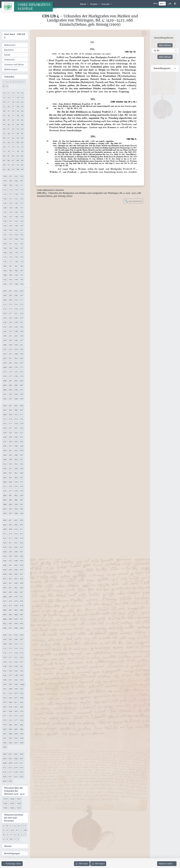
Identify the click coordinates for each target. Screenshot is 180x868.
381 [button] (10, 495)
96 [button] (9, 169)
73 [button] (18, 147)
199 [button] (22, 284)
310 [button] (16, 415)
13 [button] (18, 93)
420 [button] (5, 543)
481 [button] (10, 610)
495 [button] (22, 624)
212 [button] (5, 304)
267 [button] (22, 363)
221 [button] (10, 313)
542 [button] (16, 680)
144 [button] (5, 226)
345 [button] (10, 455)
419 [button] (22, 538)
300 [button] (5, 406)
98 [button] (18, 169)
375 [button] (22, 486)
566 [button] (22, 707)
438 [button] (16, 561)
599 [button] (5, 747)
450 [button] (16, 574)
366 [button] (16, 477)
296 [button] (5, 399)
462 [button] (16, 588)
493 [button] (10, 624)
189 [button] (10, 275)
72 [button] (13, 147)
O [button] (7, 835)
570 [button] (22, 711)
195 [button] (22, 280)
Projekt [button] (94, 4)
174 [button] (16, 257)
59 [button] (22, 134)
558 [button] (22, 698)
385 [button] (10, 500)
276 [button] (5, 376)
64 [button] (22, 138)
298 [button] (16, 399)
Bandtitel (9, 50)
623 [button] (22, 777)
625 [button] (10, 781)
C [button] (11, 826)
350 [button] (16, 460)
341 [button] (10, 451)
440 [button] (5, 565)
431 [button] (22, 552)
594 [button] (22, 738)
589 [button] (16, 734)
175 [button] (22, 257)
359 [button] (22, 468)
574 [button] (22, 716)
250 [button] (16, 345)
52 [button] (13, 129)
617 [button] (10, 772)
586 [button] (22, 729)
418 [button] (16, 538)
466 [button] (16, 592)
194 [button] (16, 280)
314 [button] (16, 419)
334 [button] (16, 442)
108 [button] (5, 185)
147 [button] (22, 226)
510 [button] (16, 644)
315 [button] (22, 419)
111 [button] (22, 185)
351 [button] (22, 460)
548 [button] (10, 689)
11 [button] (9, 93)
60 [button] (4, 138)
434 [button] (16, 556)
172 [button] (5, 257)
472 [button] (5, 601)
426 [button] (16, 547)
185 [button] (10, 271)
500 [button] (5, 635)
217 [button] (10, 309)
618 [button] (16, 772)
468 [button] (5, 597)
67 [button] (13, 142)
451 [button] (22, 574)
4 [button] (14, 82)
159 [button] (22, 239)
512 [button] (5, 648)
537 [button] (10, 675)
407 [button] (22, 525)
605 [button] (10, 759)
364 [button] (5, 477)
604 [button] (5, 759)
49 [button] (22, 125)
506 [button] (16, 639)
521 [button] (10, 657)
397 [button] (10, 513)
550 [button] (22, 689)
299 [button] (22, 399)
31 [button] (9, 111)
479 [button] (22, 606)
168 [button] (5, 253)
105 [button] (10, 181)
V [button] (7, 839)
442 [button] (16, 565)
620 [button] (5, 777)
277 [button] (10, 376)
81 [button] (9, 156)
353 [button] (10, 464)
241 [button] (10, 336)
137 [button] (10, 217)
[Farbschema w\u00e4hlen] (175, 4)
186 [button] (16, 271)
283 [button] (22, 381)
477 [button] (10, 606)
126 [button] (16, 203)
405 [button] (10, 525)
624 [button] (5, 781)
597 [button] (16, 743)
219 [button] (22, 309)
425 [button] (10, 547)
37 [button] (13, 116)
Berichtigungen (12, 853)
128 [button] (5, 208)
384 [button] (5, 500)
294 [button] (16, 394)
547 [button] (5, 689)
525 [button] (10, 662)
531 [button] (22, 666)
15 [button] (4, 98)
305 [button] (10, 410)
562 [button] (22, 702)
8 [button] (4, 86)
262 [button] (16, 358)
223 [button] (22, 313)
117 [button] (10, 194)
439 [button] (22, 561)
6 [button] (20, 82)
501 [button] (10, 635)
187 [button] (22, 271)
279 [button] (22, 376)
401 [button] (10, 520)
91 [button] (9, 165)
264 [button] (5, 363)
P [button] (11, 835)
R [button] (18, 835)
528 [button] (5, 666)
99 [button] (22, 169)
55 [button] (4, 134)
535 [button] (22, 671)
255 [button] (22, 349)
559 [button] (5, 702)
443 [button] (22, 565)
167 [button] (22, 248)
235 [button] (22, 327)
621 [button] (10, 777)
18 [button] (18, 98)
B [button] (7, 826)
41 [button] (9, 120)
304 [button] (5, 410)
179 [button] (22, 262)
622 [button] (16, 777)
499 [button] (22, 628)
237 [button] (10, 331)
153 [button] (10, 235)
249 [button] (10, 345)
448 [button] (5, 574)
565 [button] (16, 707)
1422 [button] (5, 803)
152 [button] (5, 235)
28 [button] (18, 107)
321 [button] (10, 428)
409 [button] (10, 529)
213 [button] (10, 304)
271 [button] (22, 367)
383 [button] (22, 495)
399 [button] (22, 513)
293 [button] (10, 394)
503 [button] (22, 635)
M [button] (25, 830)
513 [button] (10, 648)
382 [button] (16, 495)
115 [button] (22, 190)
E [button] (22, 826)
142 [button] (16, 221)
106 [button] (16, 181)
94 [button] (22, 165)
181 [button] (10, 266)
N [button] (4, 835)
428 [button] (5, 552)
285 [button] (10, 385)
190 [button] (16, 275)
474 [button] (16, 601)
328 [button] (5, 437)
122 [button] (16, 199)
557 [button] (16, 698)
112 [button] (5, 190)
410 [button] (16, 529)
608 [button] (5, 763)
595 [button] (5, 743)
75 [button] (4, 151)
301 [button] (10, 406)
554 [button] (22, 693)
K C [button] (17, 830)
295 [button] (22, 394)
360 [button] (5, 473)
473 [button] (10, 601)
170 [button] (16, 253)
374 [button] (16, 486)
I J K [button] (12, 830)
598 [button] (22, 743)
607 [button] (22, 759)
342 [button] (16, 451)
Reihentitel (10, 45)
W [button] (11, 839)
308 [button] (5, 415)
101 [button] (10, 176)
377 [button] (10, 491)
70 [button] (4, 147)
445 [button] (10, 570)
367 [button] (22, 477)
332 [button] (5, 442)
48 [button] (18, 125)
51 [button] (9, 129)
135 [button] (22, 212)
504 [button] (5, 639)
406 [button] (16, 525)
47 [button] (13, 125)
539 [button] (22, 675)
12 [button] (13, 93)
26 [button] (9, 107)
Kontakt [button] (106, 4)
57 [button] (13, 134)
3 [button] (10, 82)
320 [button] (5, 428)
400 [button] (5, 520)
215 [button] (22, 304)
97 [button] (13, 169)
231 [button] (22, 322)
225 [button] (10, 318)
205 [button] (10, 295)
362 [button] (16, 473)
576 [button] (10, 720)
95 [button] (4, 169)
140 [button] (5, 221)
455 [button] (22, 579)
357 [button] (10, 468)
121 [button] (10, 199)
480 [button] (5, 610)
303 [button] (22, 406)
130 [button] (16, 208)
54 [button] (22, 129)
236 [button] (5, 331)
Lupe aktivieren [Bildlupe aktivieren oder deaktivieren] (133, 201)
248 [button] (5, 345)
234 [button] (16, 327)
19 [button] (22, 98)
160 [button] (5, 244)
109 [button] (10, 185)
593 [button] (16, 738)
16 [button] (9, 98)
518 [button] (16, 653)
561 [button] (16, 702)
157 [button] (10, 239)
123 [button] (22, 199)
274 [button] (16, 372)
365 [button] (10, 477)
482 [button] (16, 610)
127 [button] (22, 203)
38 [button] (18, 116)
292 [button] (5, 394)
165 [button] (10, 248)
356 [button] (5, 468)
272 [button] (5, 372)
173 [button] (10, 257)
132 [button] (5, 212)
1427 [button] (19, 808)
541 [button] (10, 680)
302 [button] (16, 406)
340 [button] (5, 451)
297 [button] (10, 399)
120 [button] (5, 199)
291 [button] (22, 390)
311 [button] (22, 415)
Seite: (156, 3)
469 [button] (10, 597)
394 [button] (16, 509)
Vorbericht (9, 60)
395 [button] (22, 509)
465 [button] (10, 592)
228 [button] (5, 322)
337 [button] (10, 446)
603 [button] (22, 754)
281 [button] (10, 381)
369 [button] (10, 482)
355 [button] (22, 464)
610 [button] (16, 763)
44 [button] (22, 120)
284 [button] (5, 385)
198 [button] (16, 284)
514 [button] (16, 648)
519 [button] (22, 653)
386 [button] (16, 500)
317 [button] (10, 424)
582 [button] (22, 725)
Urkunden (9, 77)
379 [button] (22, 491)
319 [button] (22, 424)
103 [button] (22, 176)
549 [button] (16, 689)
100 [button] (5, 176)
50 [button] (4, 129)
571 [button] (5, 716)
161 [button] (10, 244)
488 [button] (5, 619)
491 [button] (22, 619)
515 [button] (22, 648)
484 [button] (5, 615)
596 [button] (10, 743)
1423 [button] (12, 803)
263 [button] (22, 358)
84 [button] (22, 156)
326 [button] (16, 433)
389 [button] (10, 504)
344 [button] (5, 455)
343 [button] (22, 451)
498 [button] (16, 628)
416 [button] (5, 538)
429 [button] (10, 552)
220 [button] (5, 313)
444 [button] (5, 570)
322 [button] (16, 428)
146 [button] (16, 226)
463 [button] (22, 588)
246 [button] (16, 340)
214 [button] (16, 304)
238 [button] (16, 331)
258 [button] (16, 354)
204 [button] (5, 295)
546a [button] (22, 684)
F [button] (25, 826)
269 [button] (10, 367)
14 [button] (22, 93)
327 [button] (22, 433)
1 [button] (4, 82)
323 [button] (22, 428)
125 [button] (10, 203)
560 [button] (10, 702)
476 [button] (5, 606)
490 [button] (16, 619)
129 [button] (10, 208)
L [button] (22, 830)
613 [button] (10, 768)
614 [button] (16, 768)
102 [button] (16, 176)
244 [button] (5, 340)
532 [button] (5, 671)
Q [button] (15, 835)
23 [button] (18, 102)
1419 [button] (5, 799)
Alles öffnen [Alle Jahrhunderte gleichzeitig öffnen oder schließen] (165, 45)
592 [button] (10, 738)
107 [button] (22, 181)
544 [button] (5, 684)
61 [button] (9, 138)
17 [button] (13, 98)
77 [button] (13, 151)
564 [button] (10, 707)
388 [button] (5, 504)
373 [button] (10, 486)
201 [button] (10, 291)
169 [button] (10, 253)
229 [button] (10, 322)
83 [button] (18, 156)
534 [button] (16, 671)
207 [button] (22, 295)
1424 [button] (19, 803)
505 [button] (10, 639)
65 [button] (4, 142)
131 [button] (22, 208)
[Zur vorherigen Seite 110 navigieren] (12, 864)
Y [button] (15, 839)
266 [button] (16, 363)
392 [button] (5, 509)
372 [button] (5, 486)
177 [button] (10, 262)
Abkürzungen (11, 69)
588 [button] (10, 734)
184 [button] (5, 271)
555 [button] (5, 698)
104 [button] (5, 181)
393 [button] (10, 509)
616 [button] (5, 772)
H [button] (7, 830)
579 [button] (5, 725)
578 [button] (22, 720)
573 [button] (16, 716)
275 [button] (22, 372)
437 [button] (10, 561)
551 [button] (5, 693)
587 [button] (5, 734)
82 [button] (13, 156)
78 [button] (18, 151)
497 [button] (10, 628)
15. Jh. (157, 50)
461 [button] (10, 588)
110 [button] (16, 185)
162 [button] (16, 244)
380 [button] (5, 495)
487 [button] (22, 615)
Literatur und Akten (14, 65)
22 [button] (13, 102)
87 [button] (13, 160)
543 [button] (22, 680)
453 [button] (10, 579)
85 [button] (4, 160)
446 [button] (16, 570)
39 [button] (22, 116)
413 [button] (10, 534)
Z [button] (18, 839)
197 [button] (10, 284)
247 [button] (22, 340)
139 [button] (22, 217)
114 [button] (16, 190)
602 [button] (16, 754)
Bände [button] (83, 4)
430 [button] (16, 552)
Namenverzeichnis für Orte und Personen (14, 818)
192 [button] (5, 280)
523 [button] (22, 657)
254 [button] (16, 349)
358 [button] (16, 468)
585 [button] (16, 729)
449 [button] (10, 574)
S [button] (22, 835)
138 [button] (16, 217)
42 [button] (13, 120)
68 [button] (18, 142)
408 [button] (5, 529)
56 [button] (9, 134)
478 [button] (16, 606)
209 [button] (10, 300)
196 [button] (5, 284)
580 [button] (10, 725)
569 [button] (16, 711)
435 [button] (22, 556)
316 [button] (5, 424)
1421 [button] (19, 799)
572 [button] (10, 716)
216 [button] (5, 309)
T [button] (25, 835)
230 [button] (16, 322)
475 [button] (22, 601)
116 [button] (5, 194)
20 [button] (4, 102)
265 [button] (10, 363)
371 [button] (22, 482)
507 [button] (22, 639)
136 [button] (5, 217)
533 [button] (10, 671)
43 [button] (18, 120)
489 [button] (10, 619)
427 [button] (22, 547)
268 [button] (5, 367)
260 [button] (5, 358)
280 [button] (5, 381)
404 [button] (5, 525)
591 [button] (5, 738)
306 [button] (16, 410)
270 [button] (16, 367)
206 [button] (16, 295)
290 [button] (16, 390)
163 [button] (22, 244)
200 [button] (5, 291)
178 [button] (16, 262)
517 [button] (10, 653)
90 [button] (4, 165)
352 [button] (5, 464)
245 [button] (10, 340)
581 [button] (16, 725)
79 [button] (22, 151)
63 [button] (18, 138)
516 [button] (5, 653)
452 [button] (5, 579)
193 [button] (10, 280)
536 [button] (5, 675)
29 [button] (22, 107)
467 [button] (22, 592)
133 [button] (10, 212)
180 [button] (5, 266)
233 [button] (10, 327)
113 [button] (10, 190)
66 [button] (9, 142)
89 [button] (22, 160)
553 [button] (16, 693)
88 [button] (18, 160)
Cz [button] (15, 826)
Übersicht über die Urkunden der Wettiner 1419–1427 (14, 791)
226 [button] (16, 318)
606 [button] (16, 759)
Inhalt (7, 55)
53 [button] (18, 129)
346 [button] (16, 455)
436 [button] (5, 561)
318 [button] (16, 424)
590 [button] (22, 734)
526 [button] (16, 662)
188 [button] (5, 275)
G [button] (4, 830)
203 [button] (22, 291)
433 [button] (10, 556)
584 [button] (10, 729)
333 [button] (10, 442)
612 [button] (5, 768)
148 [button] (5, 230)
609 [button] (10, 763)
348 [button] (5, 460)
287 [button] (22, 385)
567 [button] (5, 711)
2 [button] (7, 82)
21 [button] (9, 102)
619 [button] (22, 772)
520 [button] (5, 657)
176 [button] (5, 262)
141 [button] (10, 221)
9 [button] (7, 86)
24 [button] (22, 102)
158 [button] (16, 239)
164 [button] (5, 248)
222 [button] (16, 313)
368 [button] (5, 482)
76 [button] (9, 151)
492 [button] (5, 624)
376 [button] (5, 491)
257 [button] (10, 354)
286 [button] (16, 385)
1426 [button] (12, 808)
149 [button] (10, 230)
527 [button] (22, 662)
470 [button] (16, 597)
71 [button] (9, 147)
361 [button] (10, 473)
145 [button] (10, 226)
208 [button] (5, 300)
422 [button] (16, 543)
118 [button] (16, 194)
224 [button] (5, 318)
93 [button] (18, 165)
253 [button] (10, 349)
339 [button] (22, 446)
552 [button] (10, 693)
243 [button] (22, 336)
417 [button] (10, 538)
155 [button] (22, 235)
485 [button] (10, 615)
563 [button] (5, 707)
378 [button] (16, 491)
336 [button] (5, 446)
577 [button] (16, 720)
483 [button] (22, 610)
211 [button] (22, 300)
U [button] (4, 839)
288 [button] (5, 390)
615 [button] (22, 768)
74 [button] (22, 147)
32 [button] (13, 111)
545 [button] (10, 684)
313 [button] (10, 419)
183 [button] (22, 266)
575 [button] (5, 720)
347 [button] (22, 455)
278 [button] (16, 376)
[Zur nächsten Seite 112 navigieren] (167, 864)
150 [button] (16, 230)
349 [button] (10, 460)
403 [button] (22, 520)
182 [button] (16, 266)
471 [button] (22, 597)
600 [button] (5, 754)
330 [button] (16, 437)
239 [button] (22, 331)
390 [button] (16, 504)
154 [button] (16, 235)
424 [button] (5, 547)
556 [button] (10, 698)
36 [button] (9, 116)
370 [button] (16, 482)
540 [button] (5, 680)
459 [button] (22, 583)
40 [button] (4, 120)
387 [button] (22, 500)
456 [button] (5, 583)
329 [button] (10, 437)
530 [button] (16, 666)
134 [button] (16, 212)
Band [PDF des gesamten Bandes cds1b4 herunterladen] (98, 864)
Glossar (8, 846)
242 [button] (16, 336)
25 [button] (4, 107)
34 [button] (22, 111)
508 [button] (5, 644)
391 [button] (22, 504)
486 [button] (16, 615)
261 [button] (10, 358)
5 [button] (17, 82)
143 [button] (22, 221)
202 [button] (16, 291)
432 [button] (5, 556)
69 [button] (22, 142)
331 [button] (22, 437)
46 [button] (9, 125)
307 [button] (22, 410)
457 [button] (10, 583)
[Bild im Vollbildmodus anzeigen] (144, 33)
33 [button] (18, 111)
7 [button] (24, 82)
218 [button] (16, 309)
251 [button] (22, 345)
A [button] (4, 826)
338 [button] (16, 446)
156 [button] (5, 239)
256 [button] (5, 354)
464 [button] (5, 592)
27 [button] (13, 107)
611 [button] (22, 763)
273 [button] (10, 372)
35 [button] (4, 116)
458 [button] (16, 583)
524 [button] (5, 662)
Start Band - (14, 36)
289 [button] (10, 390)
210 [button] (16, 300)
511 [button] (22, 644)
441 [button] (10, 565)
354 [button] (16, 464)
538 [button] (16, 675)
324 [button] (5, 433)
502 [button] (16, 635)
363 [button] (22, 473)
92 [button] (13, 165)
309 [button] (10, 415)
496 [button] (5, 628)
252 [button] (5, 349)
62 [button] (13, 138)
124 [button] (5, 203)
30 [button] (4, 111)
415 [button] (22, 534)
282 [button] (16, 381)
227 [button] (22, 318)
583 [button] (5, 729)
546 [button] (16, 684)
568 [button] (10, 711)
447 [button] (22, 570)
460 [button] (5, 588)
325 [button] (10, 433)
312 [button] (5, 419)
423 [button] (22, 543)
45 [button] (4, 125)
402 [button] (16, 520)
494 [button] (16, 624)
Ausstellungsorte (162, 68)
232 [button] (5, 327)
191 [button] (22, 275)
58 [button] (18, 134)
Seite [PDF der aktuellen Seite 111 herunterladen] (82, 864)
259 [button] (22, 354)
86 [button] (9, 160)
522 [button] (16, 657)
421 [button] (10, 543)
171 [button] (22, 253)
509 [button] (10, 644)
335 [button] (22, 442)
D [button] (19, 826)
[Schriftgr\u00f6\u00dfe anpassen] (169, 4)
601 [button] (10, 754)
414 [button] (16, 534)
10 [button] (4, 93)
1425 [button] (5, 808)
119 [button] (22, 194)
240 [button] (5, 336)
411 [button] (22, 529)
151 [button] (22, 230)
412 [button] (5, 534)
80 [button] (4, 156)
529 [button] (10, 666)
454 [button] (16, 579)
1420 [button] (12, 799)
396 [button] (5, 513)
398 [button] (16, 513)
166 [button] (16, 248)
